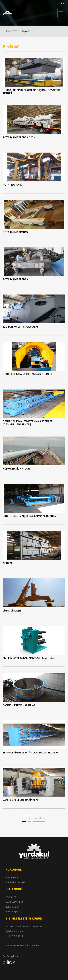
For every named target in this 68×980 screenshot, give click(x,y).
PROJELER (11, 897)
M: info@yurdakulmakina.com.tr (22, 945)
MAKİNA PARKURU (15, 902)
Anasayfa (11, 31)
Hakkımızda (12, 878)
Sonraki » (39, 818)
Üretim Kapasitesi (15, 882)
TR (62, 4)
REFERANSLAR (13, 907)
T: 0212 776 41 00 (14, 936)
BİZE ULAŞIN (12, 911)
